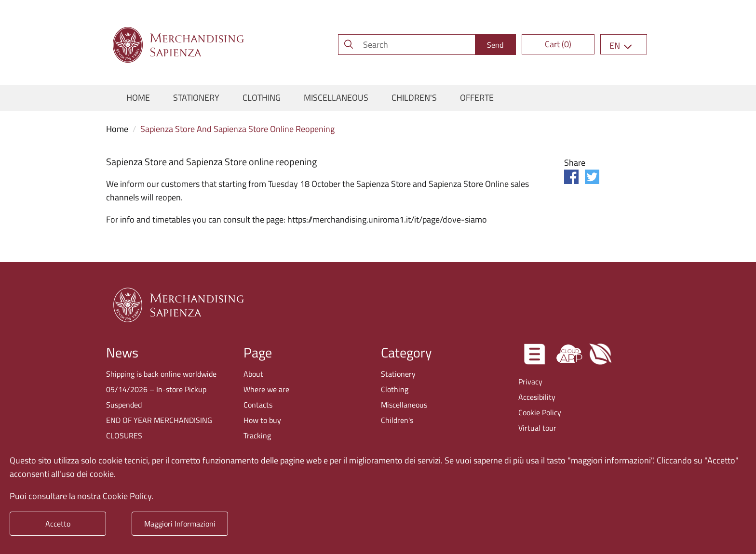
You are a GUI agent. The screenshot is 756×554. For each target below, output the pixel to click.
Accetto (58, 524)
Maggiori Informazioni (180, 524)
